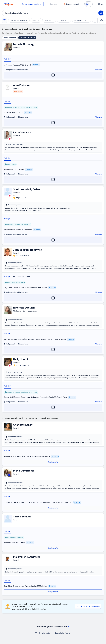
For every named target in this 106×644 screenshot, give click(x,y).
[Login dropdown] (88, 4)
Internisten (46, 633)
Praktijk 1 (7, 59)
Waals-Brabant (10, 38)
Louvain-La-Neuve (27, 38)
